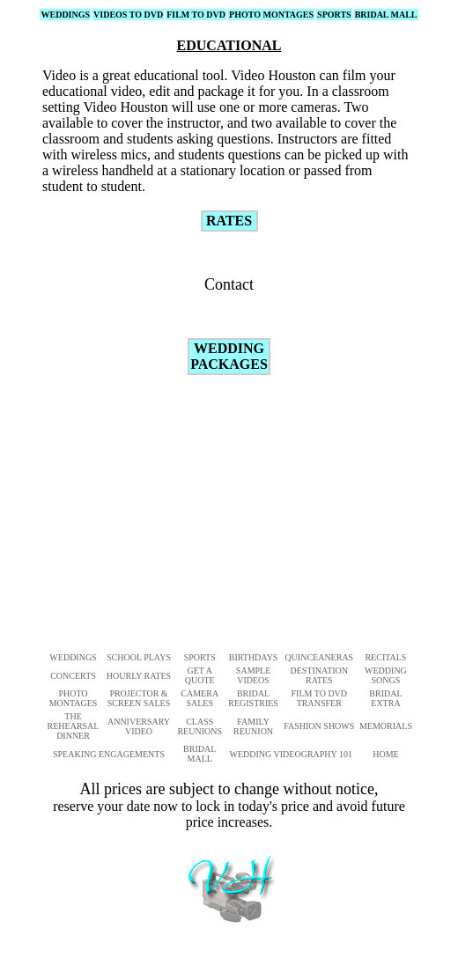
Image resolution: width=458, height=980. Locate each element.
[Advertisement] (268, 512)
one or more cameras (278, 107)
